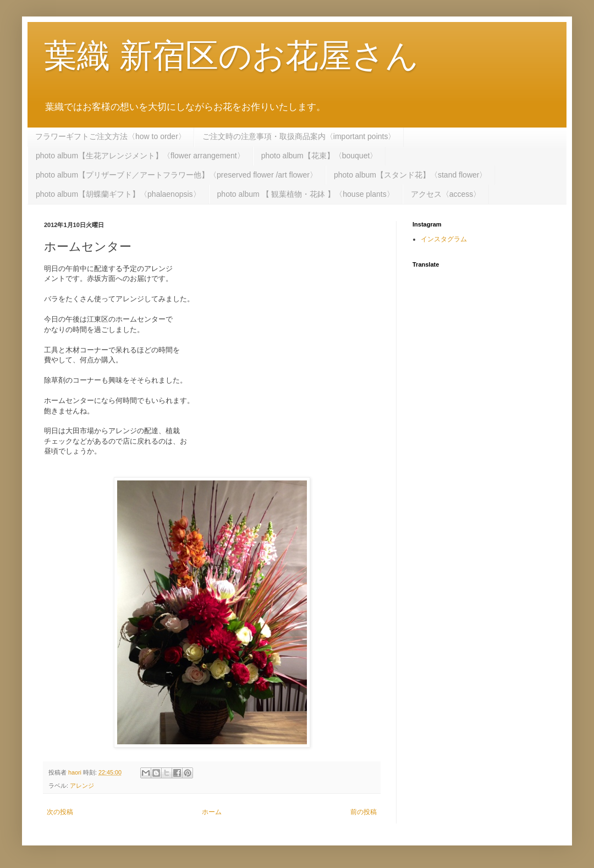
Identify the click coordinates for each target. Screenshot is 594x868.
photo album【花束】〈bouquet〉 (320, 156)
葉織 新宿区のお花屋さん (231, 56)
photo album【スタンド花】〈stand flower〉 (411, 175)
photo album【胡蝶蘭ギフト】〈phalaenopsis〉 (118, 194)
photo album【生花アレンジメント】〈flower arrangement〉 (140, 156)
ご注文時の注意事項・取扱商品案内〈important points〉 (299, 136)
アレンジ (82, 786)
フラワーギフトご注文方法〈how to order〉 (111, 136)
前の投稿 (364, 812)
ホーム (212, 812)
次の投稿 (60, 812)
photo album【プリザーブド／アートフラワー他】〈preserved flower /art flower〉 (177, 175)
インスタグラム (444, 239)
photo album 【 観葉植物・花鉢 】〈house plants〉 (306, 194)
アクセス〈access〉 (446, 194)
